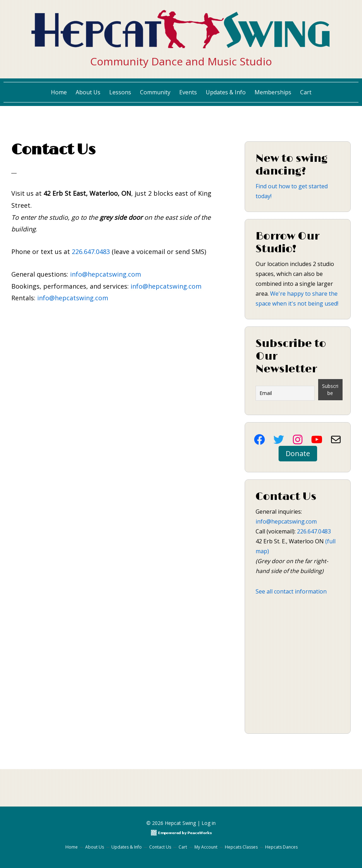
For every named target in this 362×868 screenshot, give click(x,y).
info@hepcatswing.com (106, 274)
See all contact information (291, 591)
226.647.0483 (91, 252)
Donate (298, 453)
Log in (209, 823)
